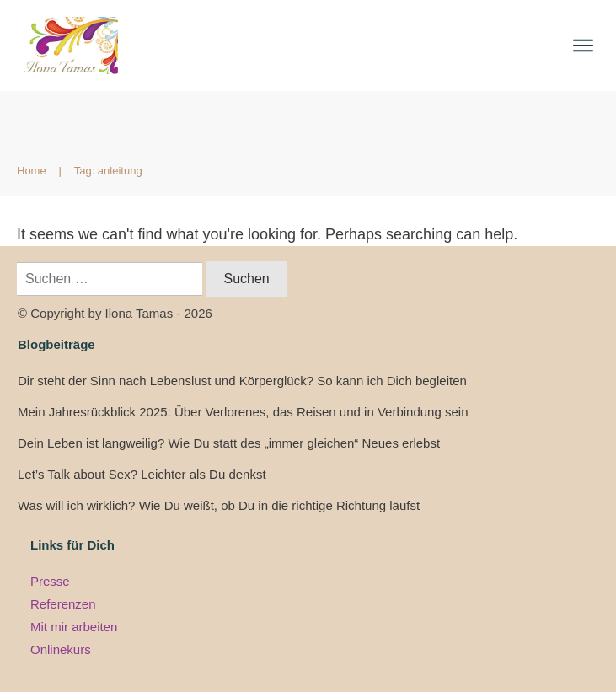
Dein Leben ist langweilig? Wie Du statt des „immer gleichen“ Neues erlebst (229, 443)
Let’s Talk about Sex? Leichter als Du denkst (142, 474)
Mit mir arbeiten (74, 627)
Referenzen (63, 604)
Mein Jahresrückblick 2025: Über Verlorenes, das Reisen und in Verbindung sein (243, 412)
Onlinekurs (61, 649)
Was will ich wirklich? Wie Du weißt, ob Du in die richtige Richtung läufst (219, 505)
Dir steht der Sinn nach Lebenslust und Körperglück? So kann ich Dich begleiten (242, 381)
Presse (50, 581)
